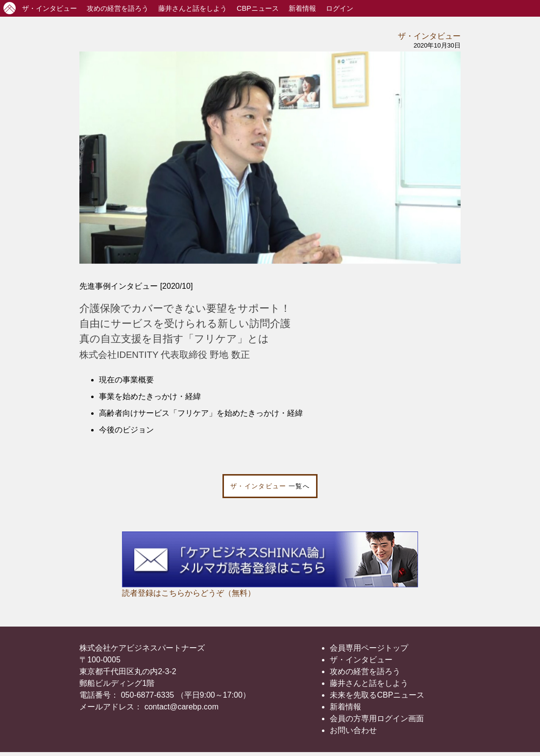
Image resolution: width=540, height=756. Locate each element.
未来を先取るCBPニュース (377, 695)
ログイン (340, 8)
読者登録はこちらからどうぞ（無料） (189, 593)
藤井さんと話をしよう (193, 8)
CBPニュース (258, 8)
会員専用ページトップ (369, 648)
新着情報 (302, 8)
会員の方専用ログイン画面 (377, 718)
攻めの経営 (118, 8)
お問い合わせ (353, 730)
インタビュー (49, 8)
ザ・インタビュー (429, 36)
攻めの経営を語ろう (365, 671)
